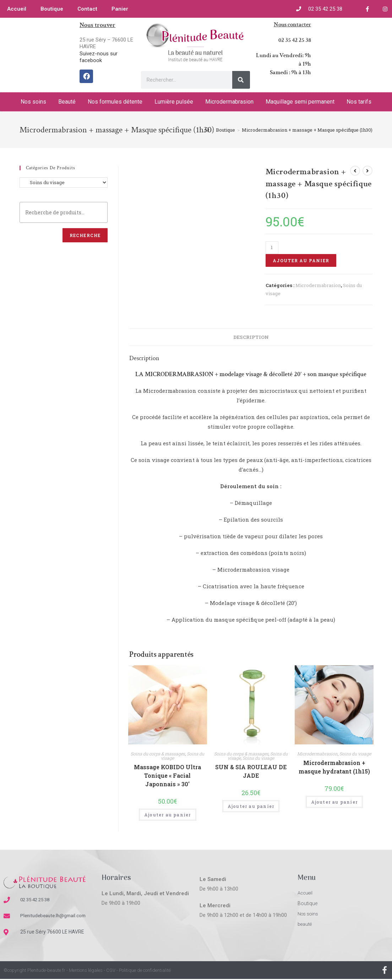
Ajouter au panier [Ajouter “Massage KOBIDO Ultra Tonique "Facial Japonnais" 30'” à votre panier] (167, 815)
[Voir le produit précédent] (355, 171)
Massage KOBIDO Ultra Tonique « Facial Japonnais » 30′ (167, 775)
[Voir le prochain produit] (367, 171)
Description (251, 337)
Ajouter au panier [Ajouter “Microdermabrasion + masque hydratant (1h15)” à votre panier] (334, 802)
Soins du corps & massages (158, 754)
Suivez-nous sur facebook (99, 57)
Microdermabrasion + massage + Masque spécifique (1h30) (307, 130)
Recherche (85, 235)
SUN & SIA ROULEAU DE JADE (251, 771)
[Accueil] (207, 130)
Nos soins (33, 102)
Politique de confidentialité (145, 971)
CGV (111, 971)
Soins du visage (258, 758)
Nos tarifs (359, 102)
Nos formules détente (115, 102)
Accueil (17, 9)
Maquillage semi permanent (300, 102)
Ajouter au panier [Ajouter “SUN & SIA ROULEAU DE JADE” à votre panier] (251, 806)
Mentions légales (86, 971)
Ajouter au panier (301, 260)
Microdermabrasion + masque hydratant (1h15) (334, 767)
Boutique (52, 9)
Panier (120, 9)
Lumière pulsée (174, 102)
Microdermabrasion (229, 102)
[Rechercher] (241, 80)
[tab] (251, 337)
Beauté (67, 102)
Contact (87, 9)
